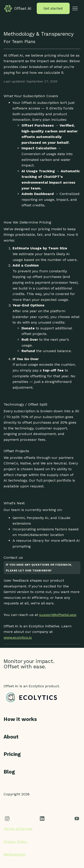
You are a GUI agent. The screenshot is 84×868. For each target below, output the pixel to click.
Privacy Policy (15, 842)
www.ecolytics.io (18, 637)
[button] (75, 8)
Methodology (15, 854)
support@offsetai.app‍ (58, 615)
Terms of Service (18, 829)
